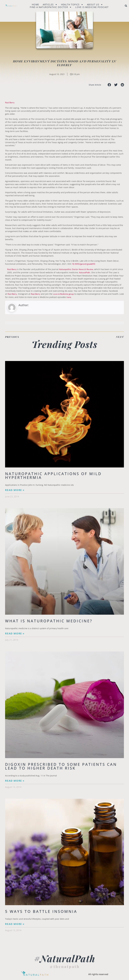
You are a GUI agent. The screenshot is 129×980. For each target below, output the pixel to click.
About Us (95, 4)
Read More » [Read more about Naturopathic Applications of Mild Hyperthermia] (15, 490)
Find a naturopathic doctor (51, 7)
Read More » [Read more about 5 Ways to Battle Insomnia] (15, 924)
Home (35, 4)
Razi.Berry (36, 294)
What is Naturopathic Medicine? (49, 621)
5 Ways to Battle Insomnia (41, 911)
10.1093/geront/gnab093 (84, 264)
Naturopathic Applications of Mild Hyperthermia (53, 476)
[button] (126, 6)
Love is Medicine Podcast (92, 7)
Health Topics (72, 4)
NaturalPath (85, 273)
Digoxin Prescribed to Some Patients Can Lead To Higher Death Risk (61, 766)
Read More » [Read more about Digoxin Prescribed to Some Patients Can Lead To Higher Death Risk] (15, 781)
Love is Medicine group (63, 294)
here (69, 297)
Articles (50, 4)
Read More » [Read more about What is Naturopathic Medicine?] (15, 634)
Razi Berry (10, 103)
